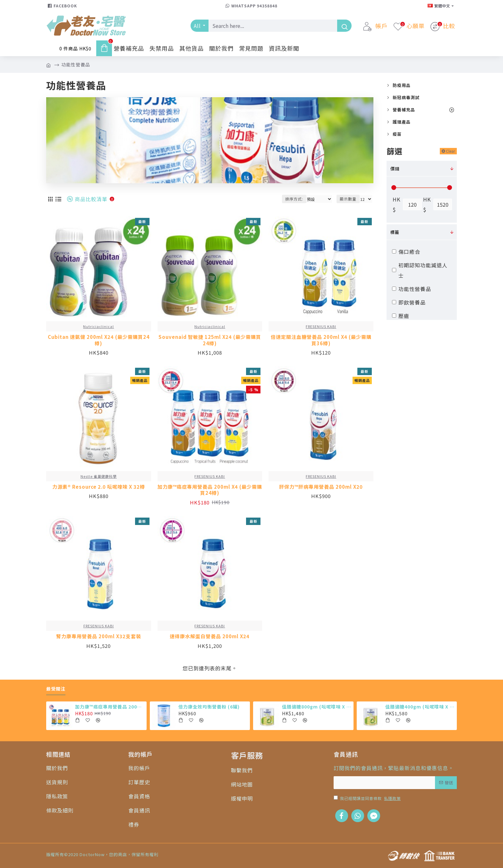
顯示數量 (348, 199)
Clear (450, 151)
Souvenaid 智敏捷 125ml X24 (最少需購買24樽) (210, 340)
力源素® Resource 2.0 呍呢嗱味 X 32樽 (99, 487)
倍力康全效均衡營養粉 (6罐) (209, 707)
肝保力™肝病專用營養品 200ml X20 (321, 487)
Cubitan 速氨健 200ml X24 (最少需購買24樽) (99, 340)
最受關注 (56, 689)
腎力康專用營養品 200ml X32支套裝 (99, 636)
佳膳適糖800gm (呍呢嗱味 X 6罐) (317, 707)
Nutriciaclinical (98, 326)
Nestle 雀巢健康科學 (99, 476)
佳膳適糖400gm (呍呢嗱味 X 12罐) (420, 707)
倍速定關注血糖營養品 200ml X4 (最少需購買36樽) (321, 340)
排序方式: (294, 199)
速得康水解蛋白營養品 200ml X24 (210, 636)
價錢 (395, 169)
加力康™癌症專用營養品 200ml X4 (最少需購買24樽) (210, 490)
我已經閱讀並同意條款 (368, 798)
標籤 (395, 232)
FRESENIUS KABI (321, 326)
